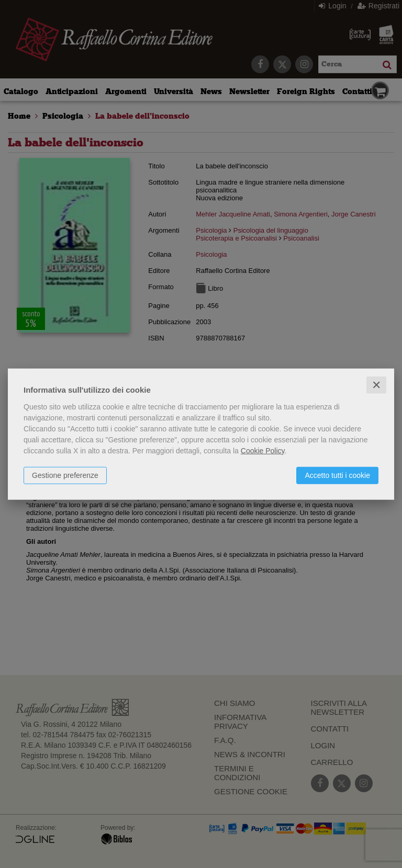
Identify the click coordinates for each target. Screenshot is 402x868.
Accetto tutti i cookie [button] (337, 475)
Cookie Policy (263, 450)
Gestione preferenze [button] (65, 475)
